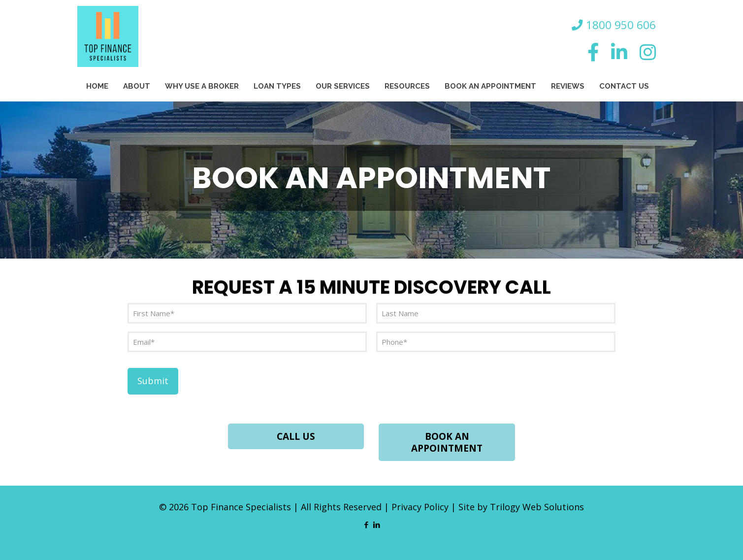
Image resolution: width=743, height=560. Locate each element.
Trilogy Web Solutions (537, 507)
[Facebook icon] (367, 525)
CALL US (296, 436)
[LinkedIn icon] (377, 525)
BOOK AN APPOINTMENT (447, 442)
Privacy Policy (420, 507)
